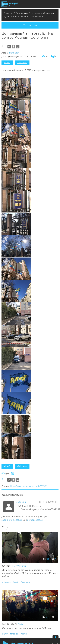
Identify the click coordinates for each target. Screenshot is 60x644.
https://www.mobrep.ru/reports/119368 (29, 486)
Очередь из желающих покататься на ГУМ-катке (27, 628)
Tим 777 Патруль (19, 566)
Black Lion (14, 53)
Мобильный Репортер (10, 4)
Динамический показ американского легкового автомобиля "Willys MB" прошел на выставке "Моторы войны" (30, 573)
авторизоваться (35, 520)
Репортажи (22, 13)
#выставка (25, 582)
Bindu (20, 624)
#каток (24, 634)
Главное (8, 13)
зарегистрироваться (12, 520)
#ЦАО (7, 63)
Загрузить (30, 25)
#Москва (22, 63)
